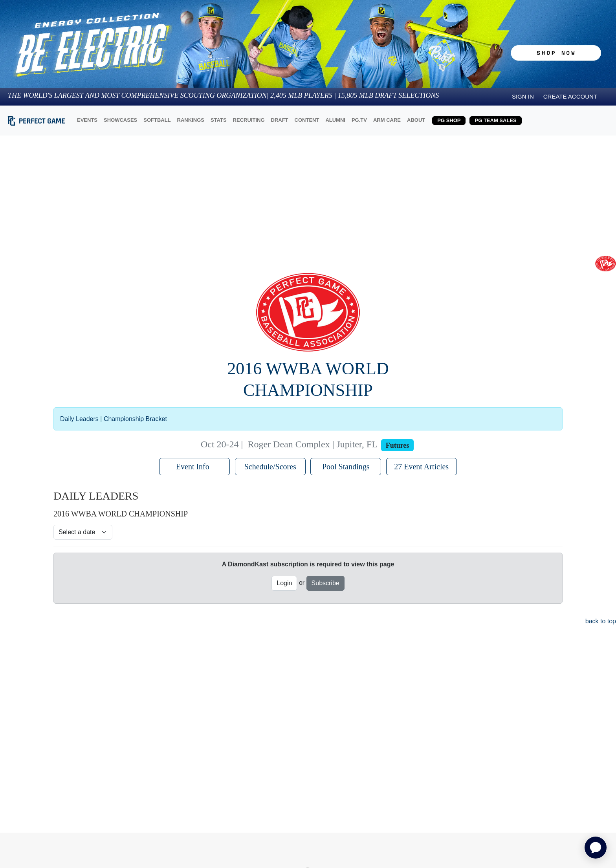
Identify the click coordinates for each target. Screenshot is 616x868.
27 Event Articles (421, 467)
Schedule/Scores (270, 467)
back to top (600, 621)
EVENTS (87, 120)
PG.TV (359, 120)
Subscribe (325, 583)
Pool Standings (346, 467)
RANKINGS (191, 120)
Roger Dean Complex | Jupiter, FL (312, 444)
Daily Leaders (79, 419)
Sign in (523, 96)
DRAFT (280, 120)
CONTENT (307, 120)
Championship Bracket (135, 419)
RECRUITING (249, 120)
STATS (219, 120)
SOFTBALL (157, 120)
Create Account (570, 96)
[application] (596, 848)
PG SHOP (449, 120)
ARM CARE (387, 120)
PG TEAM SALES (495, 120)
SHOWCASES (120, 120)
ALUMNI (335, 120)
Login (284, 583)
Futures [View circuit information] (398, 445)
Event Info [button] (195, 467)
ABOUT (416, 120)
